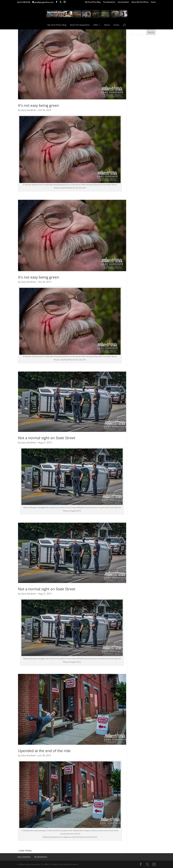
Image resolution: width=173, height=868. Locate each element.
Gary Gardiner (123, 2)
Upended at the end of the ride (44, 751)
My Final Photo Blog (93, 2)
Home (153, 2)
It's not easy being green (39, 105)
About (107, 25)
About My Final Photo (140, 2)
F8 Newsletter (41, 857)
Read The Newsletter (80, 25)
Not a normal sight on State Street (47, 438)
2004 (96, 25)
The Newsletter (109, 2)
